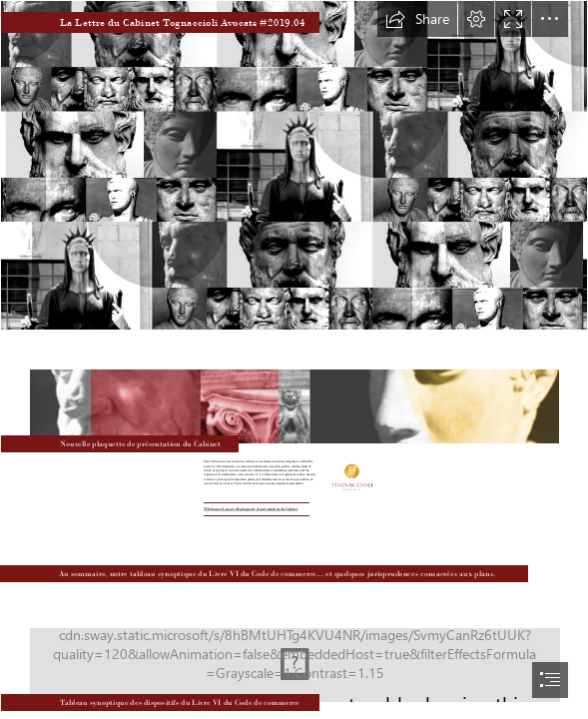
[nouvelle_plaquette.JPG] (294, 392)
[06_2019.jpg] (294, 651)
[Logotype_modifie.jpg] (351, 476)
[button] (417, 19)
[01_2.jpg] (294, 165)
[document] (294, 359)
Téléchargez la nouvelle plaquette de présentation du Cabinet (251, 509)
